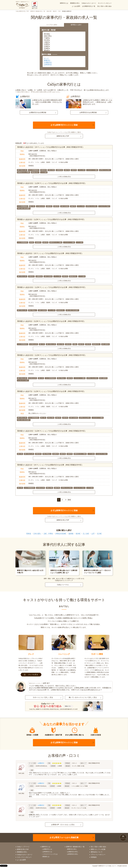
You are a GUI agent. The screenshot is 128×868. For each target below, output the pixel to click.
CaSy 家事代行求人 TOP (22, 11)
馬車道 (29, 534)
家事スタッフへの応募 (98, 849)
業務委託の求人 (75, 3)
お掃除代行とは (47, 849)
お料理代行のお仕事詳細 (88, 112)
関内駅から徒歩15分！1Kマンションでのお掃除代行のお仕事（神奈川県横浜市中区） (51, 147)
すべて (46, 58)
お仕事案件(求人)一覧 (89, 6)
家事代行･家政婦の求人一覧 (38, 11)
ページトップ (123, 839)
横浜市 (55, 11)
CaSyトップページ (23, 847)
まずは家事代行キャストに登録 (64, 125)
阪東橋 (71, 534)
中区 (59, 11)
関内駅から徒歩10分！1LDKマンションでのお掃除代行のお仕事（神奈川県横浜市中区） (52, 183)
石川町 (99, 534)
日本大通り (37, 534)
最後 (69, 500)
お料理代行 (48, 65)
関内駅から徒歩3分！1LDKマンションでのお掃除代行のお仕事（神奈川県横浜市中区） (51, 219)
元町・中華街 (48, 534)
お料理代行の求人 (73, 854)
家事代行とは (64, 3)
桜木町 (78, 534)
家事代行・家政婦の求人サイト (23, 5)
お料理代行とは (47, 852)
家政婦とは (46, 857)
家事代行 (47, 60)
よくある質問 (76, 6)
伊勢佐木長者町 (61, 534)
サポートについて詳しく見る (43, 697)
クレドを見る (31, 675)
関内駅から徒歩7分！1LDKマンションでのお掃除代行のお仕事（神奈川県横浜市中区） (51, 391)
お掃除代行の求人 (73, 852)
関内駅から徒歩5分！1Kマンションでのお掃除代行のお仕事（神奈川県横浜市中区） (50, 253)
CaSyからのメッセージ (89, 3)
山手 (93, 534)
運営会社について (97, 852)
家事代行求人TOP (63, 136)
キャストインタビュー (105, 3)
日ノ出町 (86, 534)
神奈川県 (49, 11)
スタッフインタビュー (24, 857)
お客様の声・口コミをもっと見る (63, 825)
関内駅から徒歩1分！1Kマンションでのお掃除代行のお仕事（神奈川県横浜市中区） (50, 465)
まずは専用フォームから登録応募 (64, 837)
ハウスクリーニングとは (50, 854)
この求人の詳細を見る (64, 177)
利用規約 (94, 857)
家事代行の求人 (72, 849)
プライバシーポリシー (98, 855)
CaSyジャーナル (63, 585)
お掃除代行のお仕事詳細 (38, 112)
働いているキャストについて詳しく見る (83, 697)
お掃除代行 (48, 62)
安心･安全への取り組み (104, 6)
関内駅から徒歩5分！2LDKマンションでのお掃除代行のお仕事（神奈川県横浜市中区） (51, 321)
